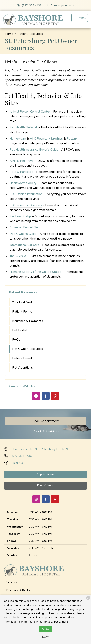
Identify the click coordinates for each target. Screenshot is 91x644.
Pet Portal (20, 330)
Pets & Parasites (22, 172)
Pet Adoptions (23, 368)
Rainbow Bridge (21, 216)
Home (9, 34)
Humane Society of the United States (35, 272)
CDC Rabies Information (26, 194)
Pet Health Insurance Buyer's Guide (34, 150)
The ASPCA (18, 256)
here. (65, 622)
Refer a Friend (22, 358)
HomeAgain (18, 139)
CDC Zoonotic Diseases (26, 205)
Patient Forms (22, 312)
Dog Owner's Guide (23, 234)
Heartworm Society (23, 183)
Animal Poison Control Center (30, 112)
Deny (45, 637)
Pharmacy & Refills (18, 590)
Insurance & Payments (28, 321)
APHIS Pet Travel (22, 161)
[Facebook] (46, 396)
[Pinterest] (55, 396)
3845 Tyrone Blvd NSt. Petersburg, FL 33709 (40, 449)
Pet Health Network (24, 127)
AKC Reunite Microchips (46, 139)
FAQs (16, 340)
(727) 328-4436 (46, 431)
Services (12, 582)
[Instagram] (36, 396)
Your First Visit (22, 302)
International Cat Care (24, 245)
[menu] (80, 18)
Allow (46, 629)
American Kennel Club (25, 227)
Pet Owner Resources (28, 349)
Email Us (17, 463)
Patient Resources (30, 34)
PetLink (72, 139)
